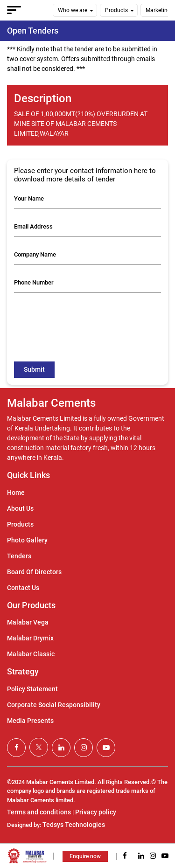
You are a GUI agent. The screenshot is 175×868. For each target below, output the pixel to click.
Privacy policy (96, 812)
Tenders (19, 556)
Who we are (73, 10)
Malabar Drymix (30, 638)
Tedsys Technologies (74, 825)
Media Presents (30, 721)
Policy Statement (32, 689)
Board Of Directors (34, 572)
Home (16, 493)
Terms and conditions (39, 812)
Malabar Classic (31, 654)
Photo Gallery (27, 540)
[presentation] (85, 318)
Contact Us (23, 588)
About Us (20, 508)
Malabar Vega (28, 622)
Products (116, 10)
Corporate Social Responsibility (54, 705)
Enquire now (85, 856)
